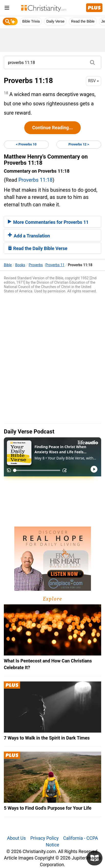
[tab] (53, 222)
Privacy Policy (45, 838)
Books (20, 265)
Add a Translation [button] (29, 236)
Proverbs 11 (55, 265)
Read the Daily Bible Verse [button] (38, 248)
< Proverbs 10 (26, 144)
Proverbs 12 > (79, 144)
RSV (94, 81)
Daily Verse (55, 21)
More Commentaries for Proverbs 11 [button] (48, 222)
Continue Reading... (53, 128)
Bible (8, 265)
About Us (16, 838)
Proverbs (36, 265)
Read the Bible (83, 21)
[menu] (7, 9)
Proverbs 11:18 (36, 180)
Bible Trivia (31, 21)
